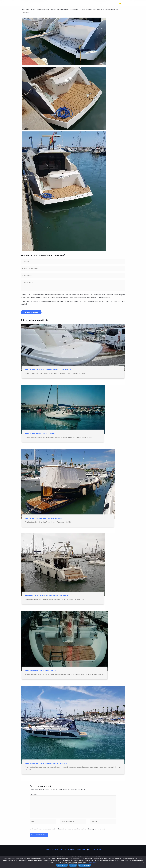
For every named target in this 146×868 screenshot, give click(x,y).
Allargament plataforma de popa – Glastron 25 (48, 370)
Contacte (113, 3)
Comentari (34, 794)
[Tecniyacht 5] (31, 3)
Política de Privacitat (80, 850)
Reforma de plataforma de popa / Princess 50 (47, 595)
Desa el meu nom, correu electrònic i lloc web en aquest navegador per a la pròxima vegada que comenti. (69, 829)
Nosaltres (104, 3)
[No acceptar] (144, 862)
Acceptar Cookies (62, 865)
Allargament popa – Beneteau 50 (41, 670)
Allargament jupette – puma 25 (40, 433)
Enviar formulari (31, 312)
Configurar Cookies (85, 865)
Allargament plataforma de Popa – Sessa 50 (46, 763)
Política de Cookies (95, 850)
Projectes (94, 3)
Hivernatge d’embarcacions (78, 3)
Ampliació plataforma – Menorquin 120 (43, 518)
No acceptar (73, 865)
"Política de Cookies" (92, 862)
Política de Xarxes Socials (53, 850)
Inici (64, 3)
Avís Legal (67, 850)
